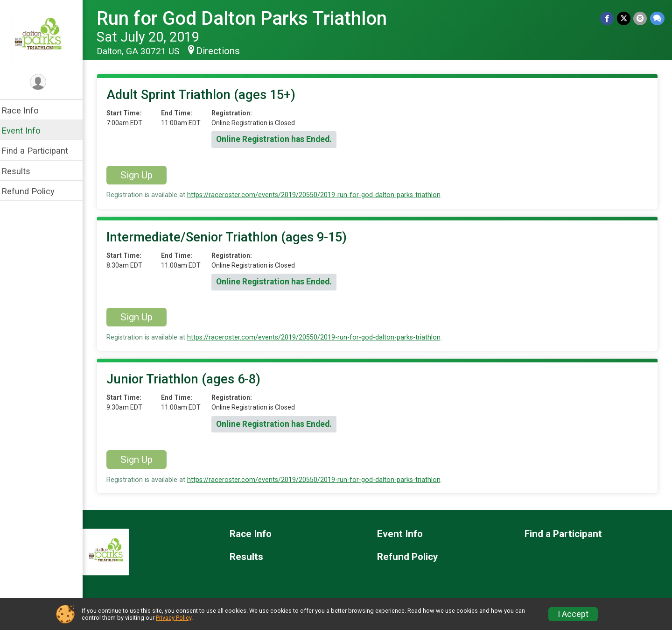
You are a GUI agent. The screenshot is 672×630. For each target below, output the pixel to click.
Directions (224, 51)
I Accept (573, 614)
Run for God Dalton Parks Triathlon (248, 18)
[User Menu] (45, 82)
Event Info (27, 131)
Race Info (26, 110)
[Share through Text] (657, 18)
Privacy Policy (174, 618)
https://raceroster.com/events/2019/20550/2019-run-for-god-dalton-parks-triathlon (320, 195)
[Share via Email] (640, 18)
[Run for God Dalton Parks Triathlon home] (45, 36)
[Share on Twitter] (624, 18)
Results (22, 171)
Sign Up (143, 175)
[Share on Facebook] (608, 18)
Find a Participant (41, 151)
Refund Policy (34, 191)
